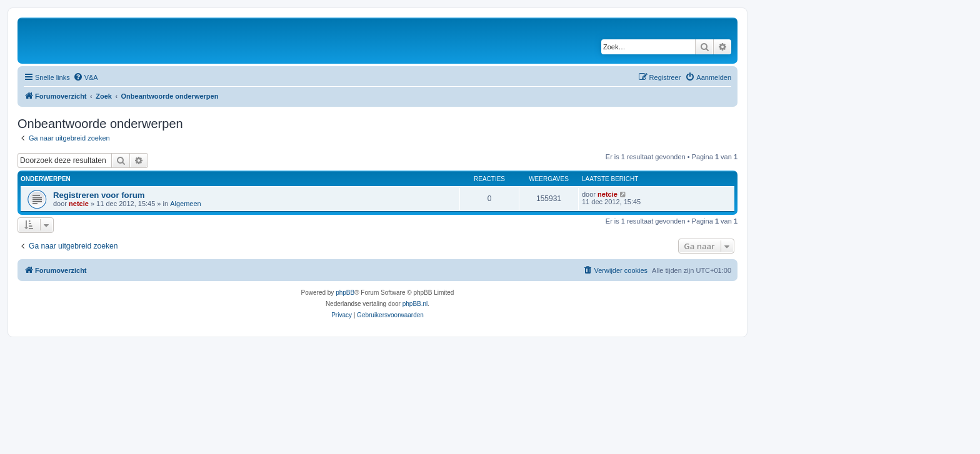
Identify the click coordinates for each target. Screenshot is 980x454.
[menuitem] (86, 77)
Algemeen (186, 204)
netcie (79, 204)
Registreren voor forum (99, 195)
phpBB (345, 293)
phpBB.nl (415, 304)
